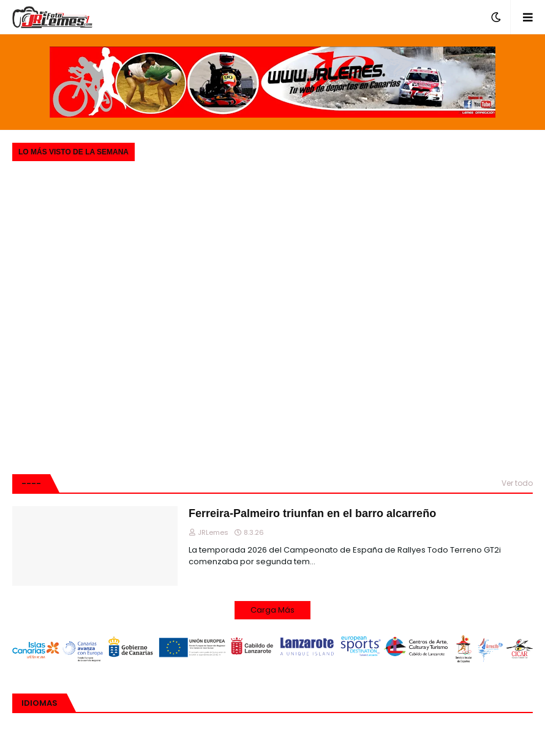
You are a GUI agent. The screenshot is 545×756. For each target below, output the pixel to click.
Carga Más (272, 610)
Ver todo (517, 483)
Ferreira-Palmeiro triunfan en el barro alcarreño (312, 513)
